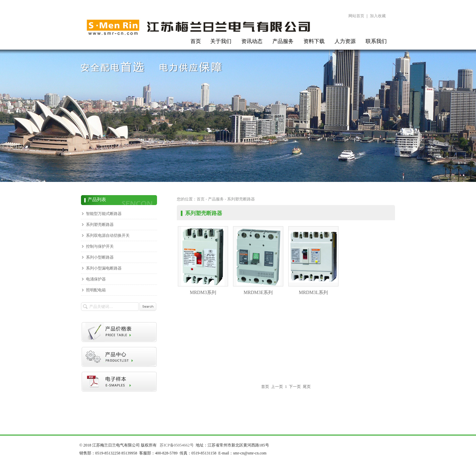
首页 (196, 41)
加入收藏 (378, 16)
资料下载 (314, 41)
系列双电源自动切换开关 (108, 235)
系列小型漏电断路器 (104, 268)
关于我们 (221, 41)
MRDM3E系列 (258, 261)
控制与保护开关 (100, 246)
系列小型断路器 (100, 257)
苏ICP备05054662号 (177, 445)
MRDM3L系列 (313, 261)
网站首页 (356, 16)
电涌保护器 (96, 279)
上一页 (277, 387)
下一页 (295, 387)
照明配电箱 (96, 290)
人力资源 (345, 41)
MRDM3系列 (203, 261)
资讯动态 (252, 41)
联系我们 (376, 41)
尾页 (307, 387)
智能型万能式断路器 (104, 214)
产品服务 (283, 41)
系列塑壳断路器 (100, 225)
